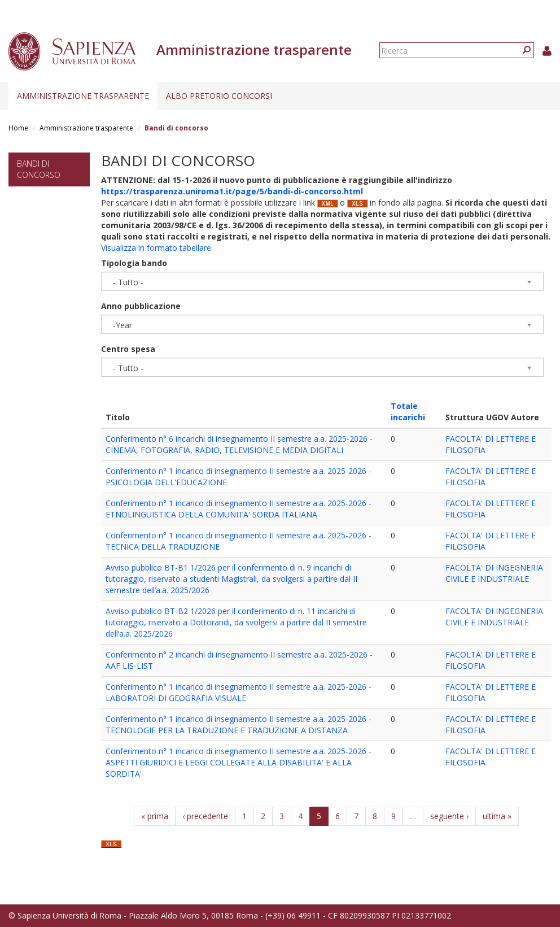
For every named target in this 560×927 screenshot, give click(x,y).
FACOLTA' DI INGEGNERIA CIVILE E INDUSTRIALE (494, 573)
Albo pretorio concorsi (219, 96)
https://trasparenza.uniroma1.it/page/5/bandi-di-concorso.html (232, 191)
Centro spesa (128, 349)
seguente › (449, 816)
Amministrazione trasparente (83, 96)
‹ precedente (205, 816)
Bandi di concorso (39, 169)
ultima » (497, 816)
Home (18, 128)
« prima (155, 816)
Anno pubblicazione (141, 306)
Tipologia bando (134, 263)
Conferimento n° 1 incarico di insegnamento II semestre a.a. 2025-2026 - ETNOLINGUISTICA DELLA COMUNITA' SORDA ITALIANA (239, 509)
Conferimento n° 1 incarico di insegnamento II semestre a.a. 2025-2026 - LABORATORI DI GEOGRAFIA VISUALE (239, 692)
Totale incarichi (408, 412)
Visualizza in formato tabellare (156, 248)
